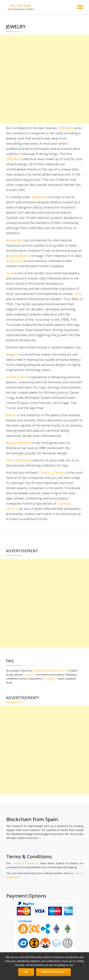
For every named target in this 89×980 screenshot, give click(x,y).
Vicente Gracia (16, 377)
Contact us (30, 675)
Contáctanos (50, 679)
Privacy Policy (53, 972)
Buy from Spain (21, 5)
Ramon (11, 415)
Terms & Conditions (26, 863)
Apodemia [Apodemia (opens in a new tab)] (39, 197)
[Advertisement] (44, 79)
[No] (84, 966)
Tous (10, 273)
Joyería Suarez (19, 256)
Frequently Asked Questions (50, 671)
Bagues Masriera (19, 443)
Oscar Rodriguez (18, 460)
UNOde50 (66, 128)
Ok (26, 972)
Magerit (12, 354)
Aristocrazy (14, 240)
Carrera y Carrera (52, 473)
